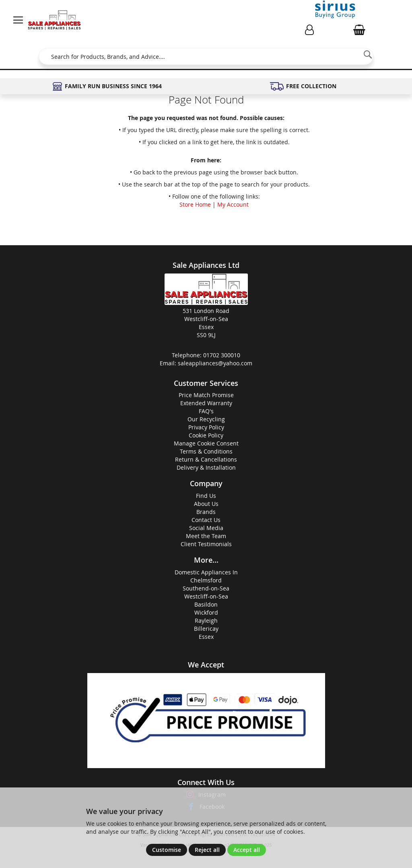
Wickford (206, 612)
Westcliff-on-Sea (206, 596)
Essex (206, 637)
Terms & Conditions (206, 451)
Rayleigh (206, 620)
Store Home (195, 204)
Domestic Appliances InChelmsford (206, 576)
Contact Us (206, 520)
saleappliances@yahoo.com (215, 363)
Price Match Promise (206, 395)
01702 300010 (222, 355)
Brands (206, 512)
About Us (206, 504)
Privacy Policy (206, 427)
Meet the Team (206, 536)
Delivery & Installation (206, 467)
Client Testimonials (206, 544)
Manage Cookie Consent (206, 443)
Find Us (206, 496)
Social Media (206, 528)
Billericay (206, 629)
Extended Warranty (206, 403)
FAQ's (206, 411)
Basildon (206, 604)
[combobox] (206, 56)
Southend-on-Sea (206, 588)
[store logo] (55, 20)
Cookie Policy (206, 435)
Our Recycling (206, 419)
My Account (233, 204)
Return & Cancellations (206, 459)
